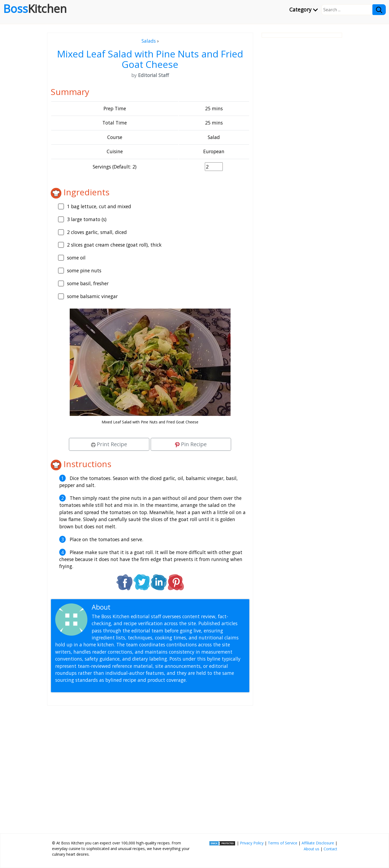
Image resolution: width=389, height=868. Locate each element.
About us (312, 849)
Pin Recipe (191, 444)
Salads (149, 41)
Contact (330, 849)
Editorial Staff (133, 607)
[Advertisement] (150, 767)
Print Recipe (109, 444)
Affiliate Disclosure (318, 843)
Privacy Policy (252, 843)
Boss (35, 9)
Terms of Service (283, 843)
